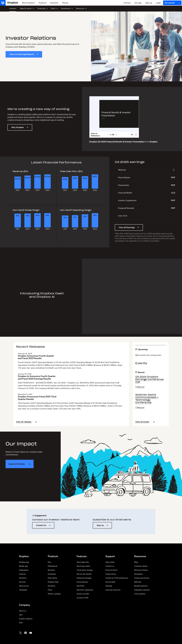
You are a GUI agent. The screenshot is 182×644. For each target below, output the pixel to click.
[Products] (43, 3)
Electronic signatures (85, 590)
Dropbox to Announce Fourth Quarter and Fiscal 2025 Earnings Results (37, 378)
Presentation (124, 185)
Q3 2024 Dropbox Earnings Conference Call (149, 379)
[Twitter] (20, 633)
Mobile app (23, 566)
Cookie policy (111, 574)
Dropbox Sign (53, 582)
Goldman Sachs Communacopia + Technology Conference (147, 398)
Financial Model (125, 193)
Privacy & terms (111, 570)
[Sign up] (149, 3)
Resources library (141, 570)
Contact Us (41, 525)
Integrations (24, 570)
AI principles (110, 582)
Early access (24, 586)
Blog (136, 562)
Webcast (122, 170)
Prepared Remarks (126, 208)
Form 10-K (123, 216)
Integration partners (142, 590)
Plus (50, 562)
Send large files (83, 562)
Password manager (84, 578)
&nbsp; (114, 117)
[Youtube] (31, 633)
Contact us (110, 566)
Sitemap (109, 586)
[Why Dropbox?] (28, 3)
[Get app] (138, 3)
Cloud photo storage (85, 570)
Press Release (124, 177)
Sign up (100, 525)
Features (22, 574)
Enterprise (52, 574)
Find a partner (140, 594)
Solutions (23, 578)
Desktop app (24, 562)
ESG (21, 623)
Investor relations (26, 619)
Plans (50, 590)
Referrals (138, 582)
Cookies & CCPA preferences (117, 578)
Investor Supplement (127, 200)
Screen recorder (83, 594)
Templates (23, 590)
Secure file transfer (84, 574)
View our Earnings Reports (22, 54)
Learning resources (113, 590)
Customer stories (141, 566)
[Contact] (127, 3)
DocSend (51, 586)
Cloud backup (82, 582)
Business (51, 570)
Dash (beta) (52, 578)
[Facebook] (26, 633)
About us (23, 611)
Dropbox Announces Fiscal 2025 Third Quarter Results (37, 398)
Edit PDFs (80, 586)
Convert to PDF (83, 598)
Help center (110, 562)
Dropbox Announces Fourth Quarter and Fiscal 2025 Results (36, 357)
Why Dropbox (18, 127)
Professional (53, 566)
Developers (139, 574)
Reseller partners (141, 586)
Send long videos (83, 566)
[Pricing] (65, 3)
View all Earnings (127, 227)
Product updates (54, 594)
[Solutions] (54, 3)
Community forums (142, 578)
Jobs (21, 615)
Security (22, 582)
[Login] (158, 3)
